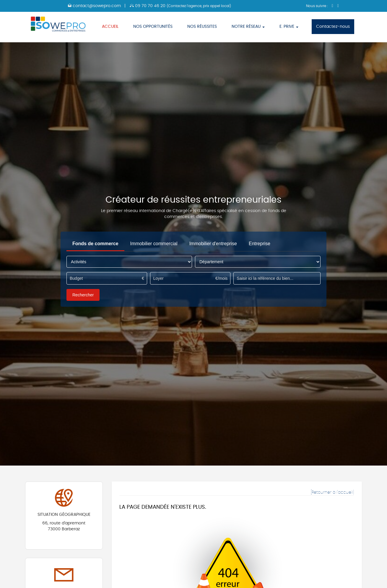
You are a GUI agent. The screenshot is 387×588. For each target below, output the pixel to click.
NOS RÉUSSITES (202, 27)
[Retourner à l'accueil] (332, 492)
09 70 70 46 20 (180, 6)
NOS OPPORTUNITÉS (153, 27)
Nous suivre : (317, 6)
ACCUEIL (110, 27)
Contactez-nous (333, 27)
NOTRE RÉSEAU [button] (248, 27)
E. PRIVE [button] (289, 27)
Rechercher (83, 295)
